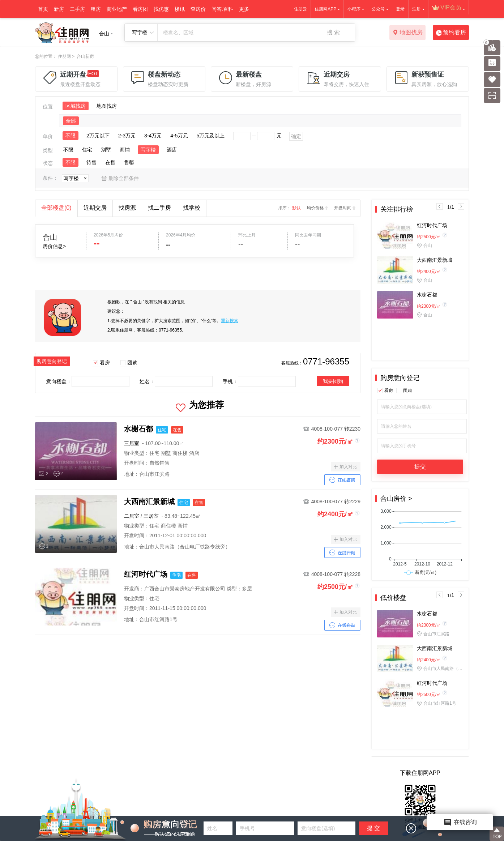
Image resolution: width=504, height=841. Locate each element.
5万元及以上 (211, 136)
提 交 (373, 828)
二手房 (77, 9)
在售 (110, 162)
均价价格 (315, 208)
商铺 (125, 150)
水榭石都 (427, 295)
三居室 (132, 443)
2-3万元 (127, 136)
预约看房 (451, 33)
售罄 (129, 162)
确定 (296, 136)
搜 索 (333, 32)
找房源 (127, 208)
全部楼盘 (56, 208)
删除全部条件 (124, 178)
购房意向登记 (400, 378)
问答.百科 (222, 9)
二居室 (132, 516)
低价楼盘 (393, 598)
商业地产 (117, 9)
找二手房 (159, 208)
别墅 (106, 150)
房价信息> (54, 246)
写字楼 (148, 150)
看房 (105, 363)
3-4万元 (153, 136)
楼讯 (180, 9)
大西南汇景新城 (435, 260)
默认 (296, 208)
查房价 (198, 9)
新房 (59, 9)
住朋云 (300, 9)
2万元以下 (98, 136)
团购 (132, 363)
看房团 (140, 9)
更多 (244, 9)
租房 (96, 9)
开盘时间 (343, 208)
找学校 (192, 208)
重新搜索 (230, 321)
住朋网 (64, 56)
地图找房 (408, 33)
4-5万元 (179, 136)
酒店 (172, 150)
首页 (43, 9)
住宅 (87, 150)
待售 (91, 162)
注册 (417, 9)
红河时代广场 (432, 225)
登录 (400, 9)
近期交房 (95, 208)
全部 (71, 121)
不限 (71, 136)
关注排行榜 (397, 209)
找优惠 (161, 9)
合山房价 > (396, 499)
